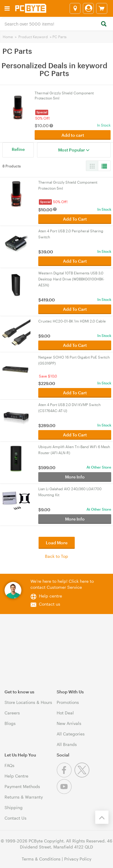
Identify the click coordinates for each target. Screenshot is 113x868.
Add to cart (73, 135)
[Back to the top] (102, 817)
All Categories (71, 734)
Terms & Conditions (41, 859)
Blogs (10, 723)
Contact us (50, 604)
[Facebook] (66, 776)
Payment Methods (22, 786)
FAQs (9, 765)
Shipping (14, 807)
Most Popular (74, 150)
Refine (18, 149)
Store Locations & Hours (28, 702)
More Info (75, 477)
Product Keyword (33, 37)
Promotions (68, 702)
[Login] (88, 8)
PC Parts (60, 37)
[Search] (104, 24)
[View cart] (102, 8)
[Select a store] (75, 8)
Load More (57, 543)
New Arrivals (69, 723)
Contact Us (16, 818)
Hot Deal (65, 713)
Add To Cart (75, 219)
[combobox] (56, 23)
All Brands (67, 744)
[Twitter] (83, 776)
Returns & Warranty (24, 797)
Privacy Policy (78, 859)
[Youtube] (65, 792)
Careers (12, 713)
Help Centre (16, 776)
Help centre (50, 596)
